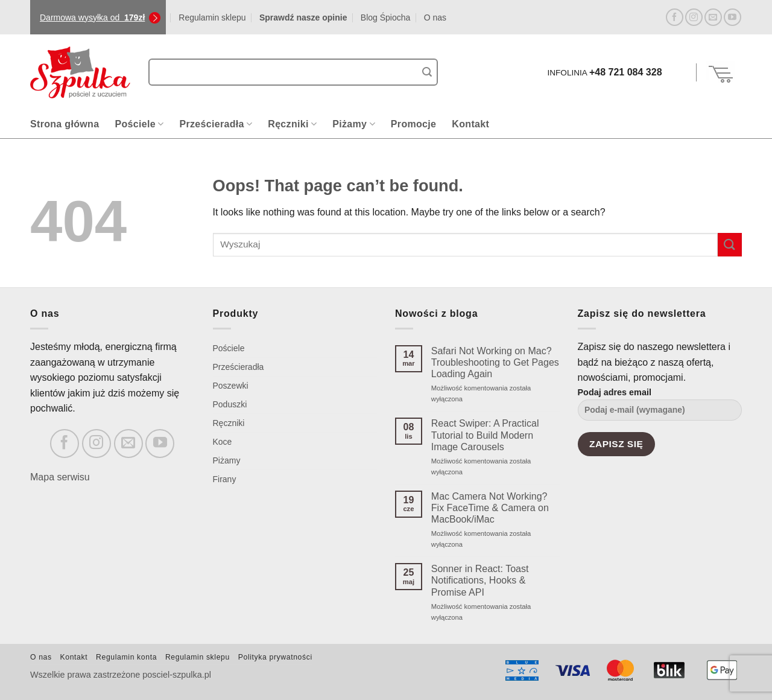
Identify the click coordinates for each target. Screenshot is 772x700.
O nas (435, 17)
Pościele (139, 124)
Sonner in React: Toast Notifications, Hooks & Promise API (480, 580)
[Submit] (427, 72)
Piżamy (354, 124)
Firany (225, 479)
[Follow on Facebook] (675, 17)
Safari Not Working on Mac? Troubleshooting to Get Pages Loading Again (495, 362)
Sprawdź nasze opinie (303, 17)
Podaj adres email (660, 408)
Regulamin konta (126, 657)
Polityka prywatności (275, 657)
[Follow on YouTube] (732, 17)
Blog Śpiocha (386, 17)
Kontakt (470, 124)
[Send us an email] (713, 17)
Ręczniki (292, 124)
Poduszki (230, 404)
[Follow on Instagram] (694, 17)
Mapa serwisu (60, 477)
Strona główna (65, 124)
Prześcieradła (216, 124)
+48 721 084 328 (626, 72)
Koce (223, 442)
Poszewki (231, 386)
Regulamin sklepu (212, 17)
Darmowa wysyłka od (92, 17)
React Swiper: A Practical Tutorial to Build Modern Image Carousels (485, 435)
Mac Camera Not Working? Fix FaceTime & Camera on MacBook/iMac (490, 508)
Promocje (413, 124)
